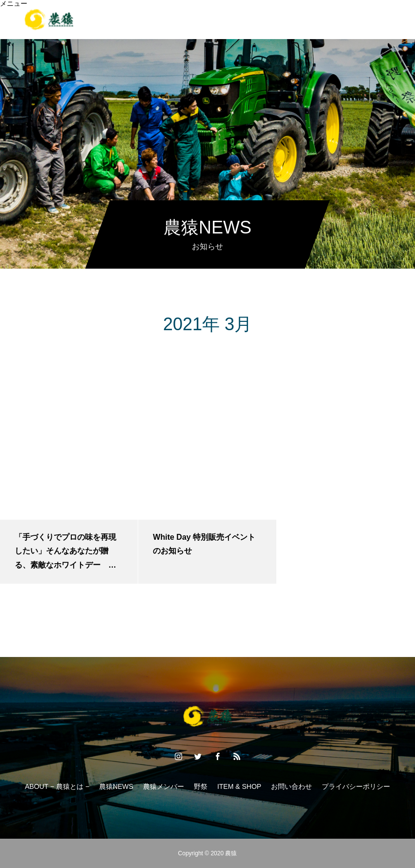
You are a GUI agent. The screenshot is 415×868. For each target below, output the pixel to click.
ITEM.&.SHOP (224, 26)
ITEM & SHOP (239, 786)
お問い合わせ (291, 786)
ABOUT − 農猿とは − (57, 786)
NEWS (276, 26)
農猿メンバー (164, 786)
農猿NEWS (116, 786)
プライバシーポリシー (356, 786)
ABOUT (88, 26)
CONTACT (322, 26)
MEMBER (135, 26)
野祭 (176, 26)
